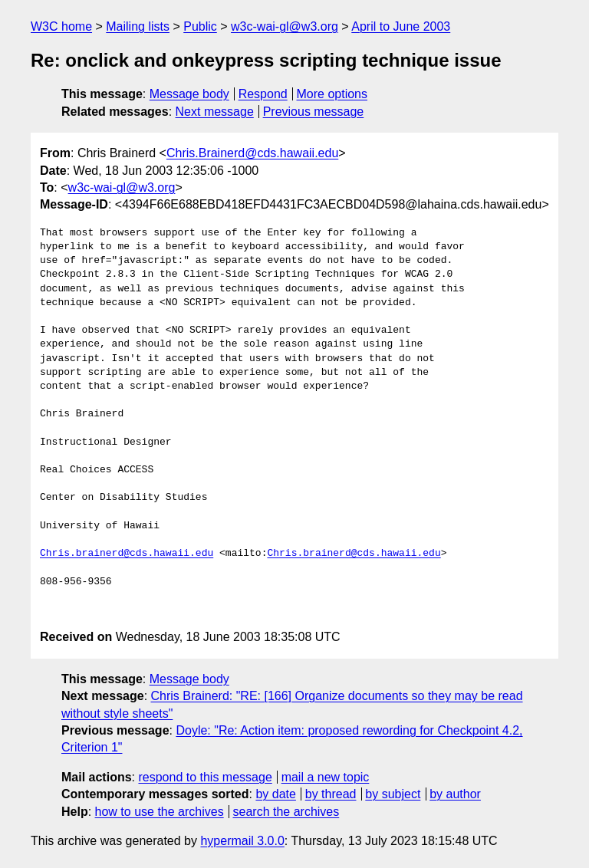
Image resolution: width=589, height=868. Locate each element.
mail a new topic (326, 777)
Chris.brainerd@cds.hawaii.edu (127, 554)
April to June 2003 (401, 26)
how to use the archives (160, 812)
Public (200, 26)
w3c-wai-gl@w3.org (285, 26)
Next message (215, 112)
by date (275, 794)
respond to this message (205, 777)
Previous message (314, 112)
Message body (189, 94)
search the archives (286, 812)
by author (455, 794)
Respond (263, 94)
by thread (331, 794)
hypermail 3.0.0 (242, 841)
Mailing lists (138, 26)
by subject (393, 794)
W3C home (61, 26)
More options (332, 94)
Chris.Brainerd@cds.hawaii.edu (252, 153)
